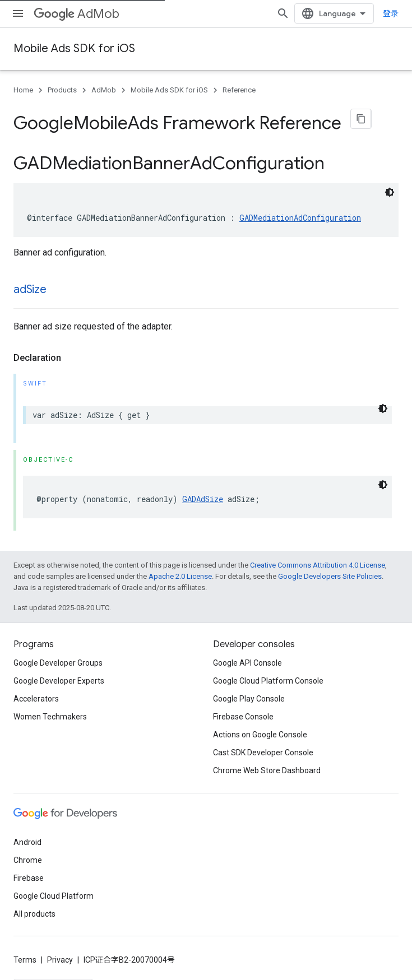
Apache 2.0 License (180, 570)
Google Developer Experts (59, 674)
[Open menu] (18, 13)
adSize (30, 283)
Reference (239, 90)
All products (34, 907)
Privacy (60, 953)
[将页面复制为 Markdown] (361, 119)
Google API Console (247, 656)
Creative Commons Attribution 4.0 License (318, 558)
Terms (25, 953)
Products (62, 90)
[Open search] (308, 13)
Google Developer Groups (58, 656)
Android (27, 835)
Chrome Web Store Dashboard (267, 764)
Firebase (29, 871)
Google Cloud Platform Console (268, 674)
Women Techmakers (50, 710)
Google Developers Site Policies (330, 570)
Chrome (28, 853)
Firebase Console (243, 710)
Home (23, 90)
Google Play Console (249, 692)
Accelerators (36, 692)
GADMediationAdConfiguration (300, 211)
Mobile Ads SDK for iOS (74, 48)
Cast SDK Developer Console (263, 746)
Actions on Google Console (260, 728)
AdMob (77, 14)
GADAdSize (203, 492)
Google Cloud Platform (54, 889)
